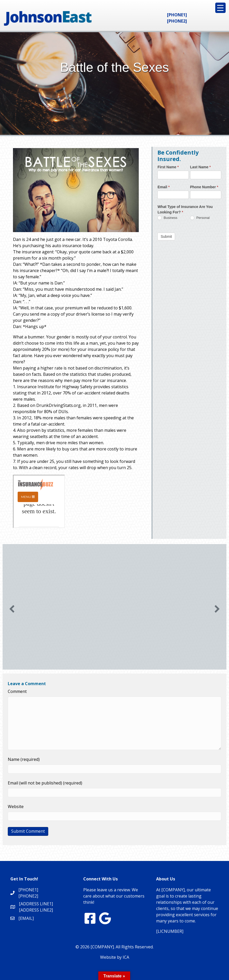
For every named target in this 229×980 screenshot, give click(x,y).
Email (164, 187)
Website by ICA (115, 957)
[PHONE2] (177, 21)
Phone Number (204, 187)
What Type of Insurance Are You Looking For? (185, 209)
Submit (166, 237)
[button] (12, 609)
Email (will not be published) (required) (45, 783)
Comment (17, 691)
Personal (200, 218)
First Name (168, 167)
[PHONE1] (177, 15)
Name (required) (24, 759)
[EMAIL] (26, 918)
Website (16, 807)
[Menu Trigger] (220, 8)
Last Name (200, 167)
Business (167, 218)
